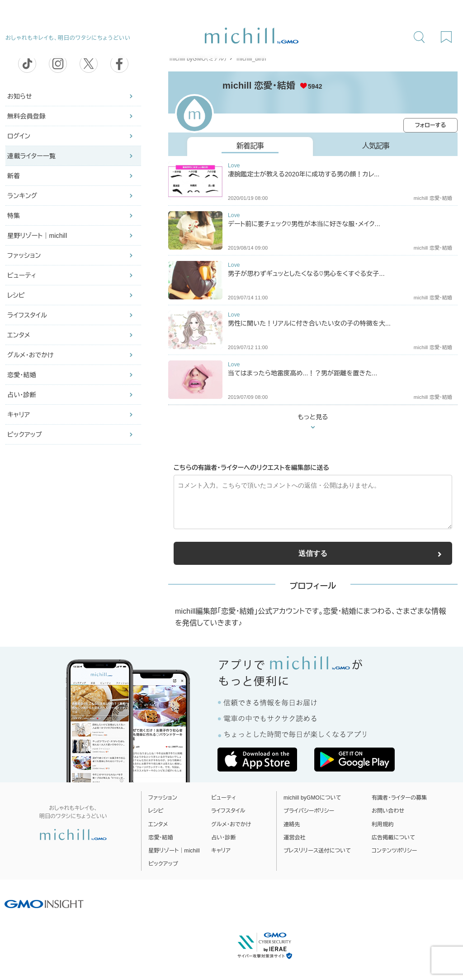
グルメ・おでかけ (31, 355)
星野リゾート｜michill (37, 236)
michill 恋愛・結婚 (259, 85)
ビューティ (22, 275)
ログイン (19, 136)
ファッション (24, 256)
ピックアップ (25, 435)
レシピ (16, 295)
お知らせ (20, 96)
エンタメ (19, 335)
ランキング (22, 196)
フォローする (431, 125)
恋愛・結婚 (22, 375)
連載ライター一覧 (31, 156)
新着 (14, 176)
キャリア (19, 415)
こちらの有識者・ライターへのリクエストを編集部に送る (251, 468)
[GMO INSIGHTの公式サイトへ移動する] (44, 904)
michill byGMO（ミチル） (198, 59)
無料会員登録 (26, 116)
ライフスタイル (27, 315)
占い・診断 (22, 395)
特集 (14, 216)
